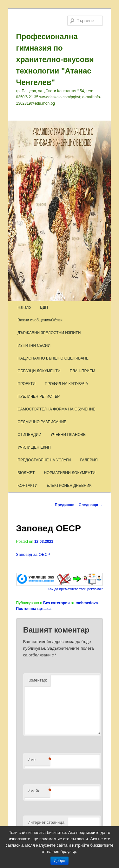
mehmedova (87, 603)
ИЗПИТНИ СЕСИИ (34, 346)
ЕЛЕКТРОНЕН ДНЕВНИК (69, 486)
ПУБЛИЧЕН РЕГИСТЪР (39, 396)
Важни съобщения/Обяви (40, 320)
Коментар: (37, 680)
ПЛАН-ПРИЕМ (83, 371)
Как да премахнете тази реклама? (76, 589)
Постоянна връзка (33, 609)
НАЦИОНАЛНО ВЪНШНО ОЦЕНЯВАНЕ (53, 358)
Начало (24, 307)
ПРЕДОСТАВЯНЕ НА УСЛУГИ (44, 460)
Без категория (56, 603)
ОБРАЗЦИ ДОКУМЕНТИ (39, 371)
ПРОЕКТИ (26, 384)
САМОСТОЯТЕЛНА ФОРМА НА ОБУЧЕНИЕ (56, 409)
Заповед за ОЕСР (33, 554)
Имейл (39, 791)
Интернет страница (46, 822)
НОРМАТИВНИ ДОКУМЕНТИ (69, 473)
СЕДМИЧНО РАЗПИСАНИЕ (42, 422)
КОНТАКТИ (27, 486)
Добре (60, 861)
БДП (44, 307)
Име (39, 760)
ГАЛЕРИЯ (89, 460)
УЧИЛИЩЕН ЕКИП (34, 447)
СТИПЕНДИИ (29, 435)
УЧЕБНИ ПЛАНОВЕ (68, 435)
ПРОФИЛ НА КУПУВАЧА (66, 384)
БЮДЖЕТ (26, 473)
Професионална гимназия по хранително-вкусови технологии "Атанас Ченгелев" (55, 59)
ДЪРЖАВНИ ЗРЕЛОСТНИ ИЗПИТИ (49, 333)
